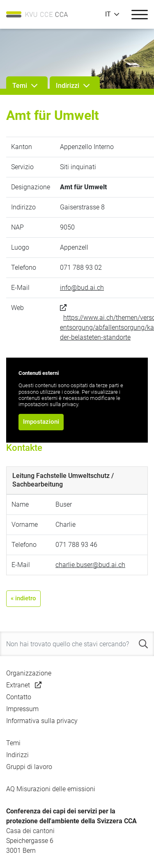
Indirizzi (17, 755)
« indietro (23, 598)
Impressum (22, 709)
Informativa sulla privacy (42, 721)
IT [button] (108, 14)
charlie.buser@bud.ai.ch (90, 565)
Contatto (19, 697)
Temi (13, 743)
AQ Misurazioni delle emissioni (51, 789)
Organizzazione (29, 673)
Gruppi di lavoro (29, 767)
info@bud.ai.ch (82, 288)
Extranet (18, 685)
